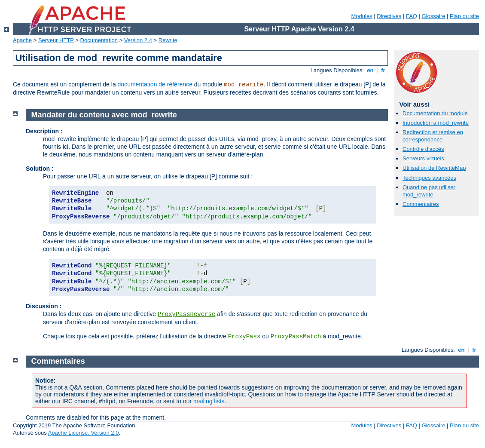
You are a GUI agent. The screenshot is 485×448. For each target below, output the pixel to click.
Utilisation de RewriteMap (434, 168)
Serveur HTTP (56, 40)
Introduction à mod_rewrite (436, 123)
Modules (361, 16)
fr (383, 70)
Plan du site (464, 16)
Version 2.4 (138, 40)
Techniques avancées (429, 178)
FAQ (412, 16)
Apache (22, 40)
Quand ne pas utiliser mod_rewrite (429, 191)
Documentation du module (435, 113)
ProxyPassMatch (296, 337)
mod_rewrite (244, 85)
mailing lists (209, 401)
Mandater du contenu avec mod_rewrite (104, 115)
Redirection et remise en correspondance (433, 136)
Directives (389, 16)
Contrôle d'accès (423, 149)
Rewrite (168, 40)
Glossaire (434, 16)
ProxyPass (244, 337)
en (370, 70)
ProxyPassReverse (186, 314)
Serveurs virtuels (423, 158)
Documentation (99, 40)
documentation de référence (155, 84)
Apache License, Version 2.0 (84, 433)
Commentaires (421, 204)
